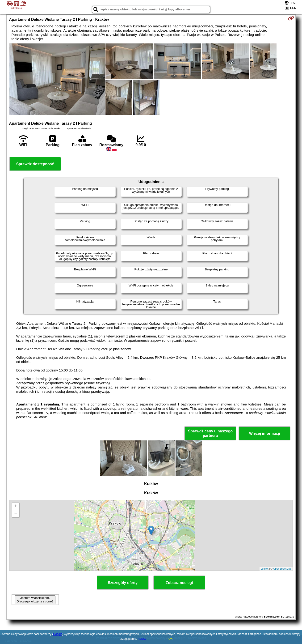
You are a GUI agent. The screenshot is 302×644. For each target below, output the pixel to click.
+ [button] (16, 507)
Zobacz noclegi (179, 583)
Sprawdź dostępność (35, 164)
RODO (142, 639)
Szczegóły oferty (123, 583)
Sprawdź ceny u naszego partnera (210, 433)
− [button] (16, 514)
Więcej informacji (265, 433)
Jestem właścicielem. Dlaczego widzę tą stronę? (35, 600)
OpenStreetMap (282, 569)
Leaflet (265, 569)
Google (58, 634)
